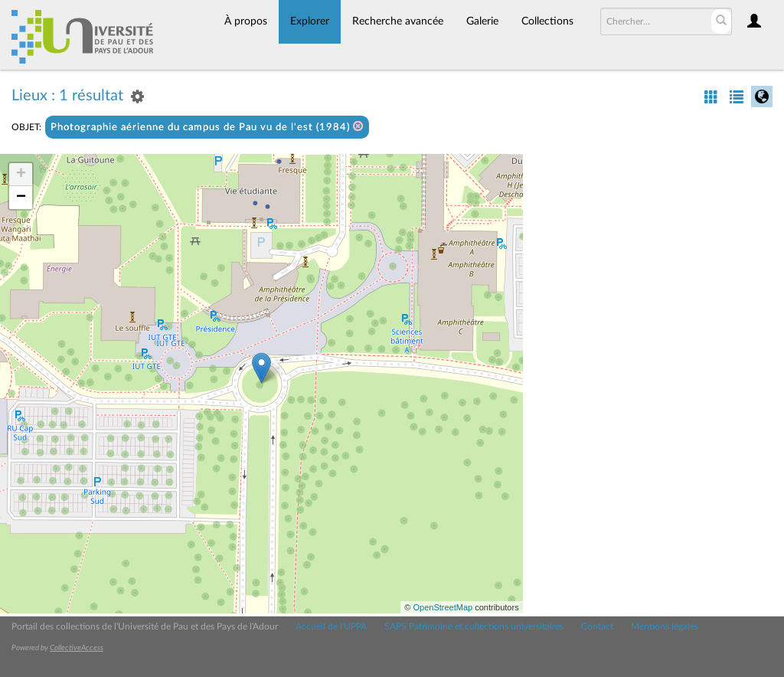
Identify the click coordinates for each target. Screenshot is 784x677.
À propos (246, 21)
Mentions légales (665, 626)
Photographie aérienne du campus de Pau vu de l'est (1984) (207, 127)
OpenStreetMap (443, 607)
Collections (547, 21)
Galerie (482, 21)
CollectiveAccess (77, 648)
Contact (597, 626)
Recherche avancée (398, 21)
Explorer (310, 21)
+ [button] (21, 175)
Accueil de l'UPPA (331, 626)
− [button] (21, 198)
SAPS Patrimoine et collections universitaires (474, 626)
